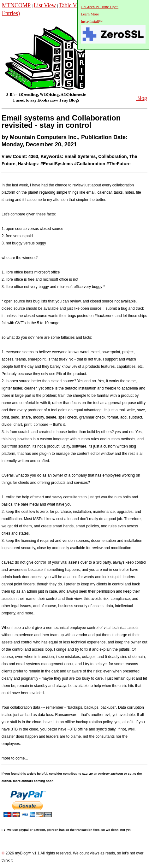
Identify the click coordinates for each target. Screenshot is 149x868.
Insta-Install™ (92, 21)
